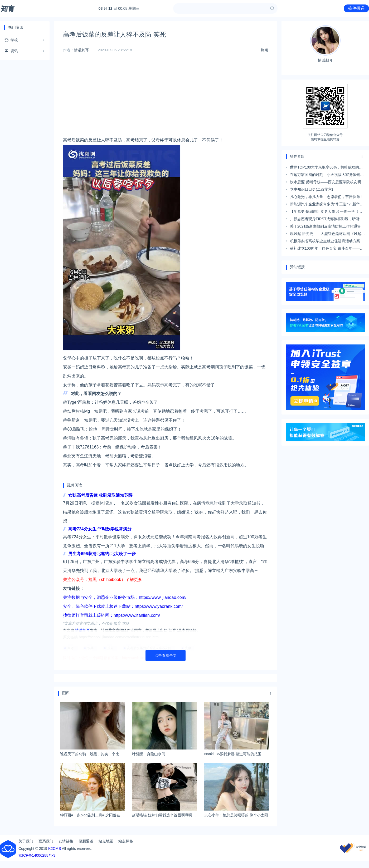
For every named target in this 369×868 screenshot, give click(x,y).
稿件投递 (356, 8)
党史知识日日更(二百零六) (311, 189)
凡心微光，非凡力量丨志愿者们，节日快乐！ (327, 197)
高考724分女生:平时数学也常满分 (100, 529)
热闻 (264, 50)
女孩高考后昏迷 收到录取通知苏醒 (100, 495)
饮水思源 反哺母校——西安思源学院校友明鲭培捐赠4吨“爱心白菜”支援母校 (327, 183)
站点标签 (126, 841)
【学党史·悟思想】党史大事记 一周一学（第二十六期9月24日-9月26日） (326, 212)
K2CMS (55, 849)
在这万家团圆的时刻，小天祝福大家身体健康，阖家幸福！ (325, 175)
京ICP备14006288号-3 (37, 855)
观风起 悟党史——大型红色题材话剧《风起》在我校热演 (327, 234)
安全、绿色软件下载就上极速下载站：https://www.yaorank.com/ (123, 606)
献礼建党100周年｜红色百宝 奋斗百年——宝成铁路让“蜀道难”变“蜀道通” (327, 249)
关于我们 (26, 841)
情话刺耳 (81, 50)
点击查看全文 (166, 655)
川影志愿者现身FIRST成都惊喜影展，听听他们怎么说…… (327, 220)
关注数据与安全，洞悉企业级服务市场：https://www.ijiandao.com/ (125, 597)
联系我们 (46, 841)
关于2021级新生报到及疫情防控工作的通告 (325, 226)
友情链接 (66, 841)
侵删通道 (86, 841)
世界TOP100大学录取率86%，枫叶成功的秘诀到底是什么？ (326, 168)
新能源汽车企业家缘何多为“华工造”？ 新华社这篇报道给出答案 (327, 205)
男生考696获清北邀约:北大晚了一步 (102, 554)
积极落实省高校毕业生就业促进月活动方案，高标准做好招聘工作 (327, 242)
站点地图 (106, 841)
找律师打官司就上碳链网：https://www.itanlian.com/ (111, 615)
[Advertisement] (166, 99)
